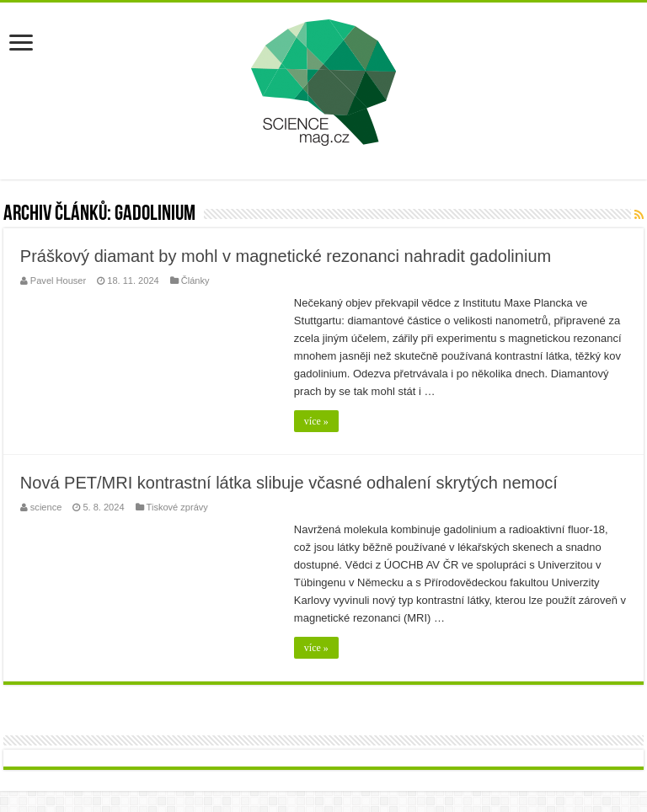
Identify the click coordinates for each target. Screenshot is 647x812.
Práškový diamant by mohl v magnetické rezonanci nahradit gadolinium (286, 256)
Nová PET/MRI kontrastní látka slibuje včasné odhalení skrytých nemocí (289, 483)
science (46, 507)
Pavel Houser (58, 280)
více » (316, 421)
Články (195, 280)
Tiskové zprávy (177, 507)
